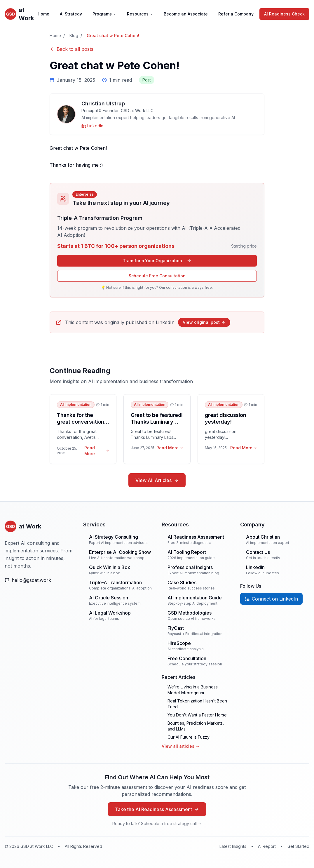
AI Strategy (71, 14)
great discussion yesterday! (226, 418)
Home (43, 14)
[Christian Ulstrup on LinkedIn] (92, 126)
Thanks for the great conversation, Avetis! (81, 422)
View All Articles (157, 480)
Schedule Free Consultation (157, 276)
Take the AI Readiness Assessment (157, 809)
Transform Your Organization (157, 261)
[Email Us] (39, 580)
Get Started (298, 846)
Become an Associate (186, 14)
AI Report (267, 846)
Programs (104, 14)
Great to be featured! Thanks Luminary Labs (157, 422)
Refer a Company (236, 14)
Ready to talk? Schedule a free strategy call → (157, 823)
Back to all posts (71, 49)
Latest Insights (233, 846)
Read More (97, 451)
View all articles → (181, 746)
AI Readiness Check (284, 14)
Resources (140, 14)
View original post (204, 322)
